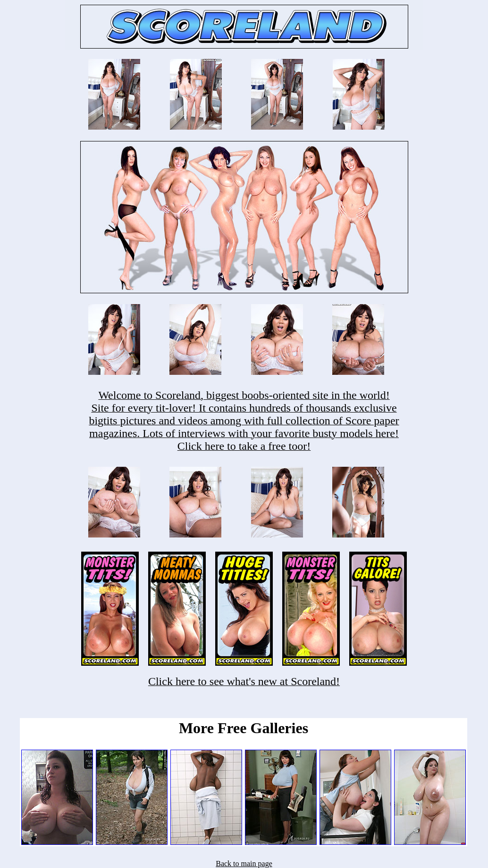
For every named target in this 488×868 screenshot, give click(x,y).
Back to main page (244, 864)
